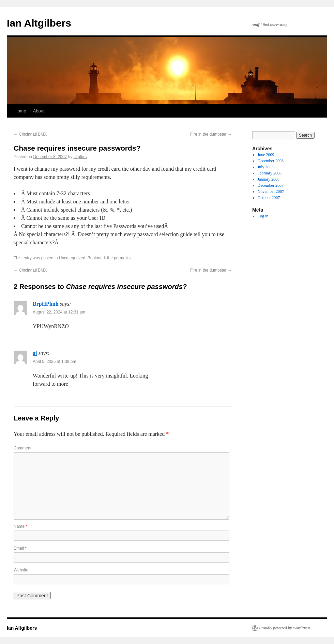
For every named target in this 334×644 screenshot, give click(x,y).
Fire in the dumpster (211, 134)
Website (21, 570)
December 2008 (271, 161)
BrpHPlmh (46, 304)
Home (20, 111)
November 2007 (271, 191)
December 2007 (271, 185)
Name (20, 526)
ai (35, 353)
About (39, 111)
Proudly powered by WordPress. (285, 628)
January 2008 (269, 179)
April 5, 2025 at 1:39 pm (54, 362)
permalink (123, 258)
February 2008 (270, 173)
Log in (263, 216)
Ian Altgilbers (39, 23)
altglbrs (80, 157)
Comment (22, 448)
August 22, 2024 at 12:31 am (59, 312)
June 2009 (266, 155)
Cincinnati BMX (30, 134)
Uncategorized (72, 258)
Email (20, 548)
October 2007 (269, 198)
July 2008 (266, 167)
